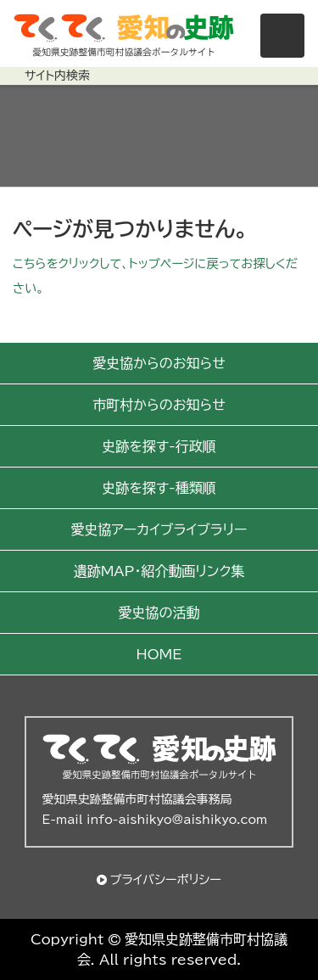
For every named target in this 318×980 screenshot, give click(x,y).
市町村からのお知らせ (159, 405)
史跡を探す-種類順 (159, 488)
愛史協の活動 (159, 613)
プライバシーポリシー (166, 879)
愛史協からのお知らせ (159, 363)
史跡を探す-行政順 (159, 446)
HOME (159, 654)
